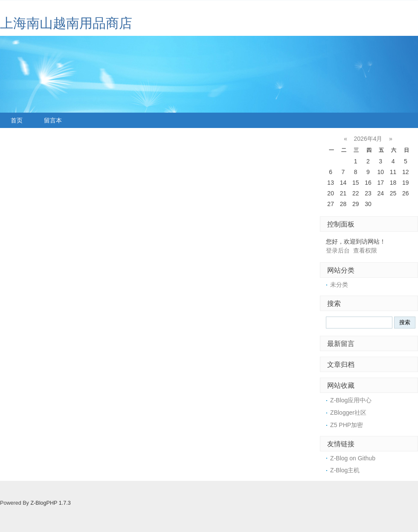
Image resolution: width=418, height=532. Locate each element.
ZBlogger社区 (348, 413)
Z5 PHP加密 (347, 425)
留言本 (53, 120)
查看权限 (365, 250)
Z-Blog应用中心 (351, 400)
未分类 (339, 285)
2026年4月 (368, 139)
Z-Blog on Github (353, 458)
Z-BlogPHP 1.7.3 (50, 503)
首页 (17, 120)
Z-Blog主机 (345, 470)
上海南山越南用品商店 (66, 23)
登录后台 (338, 250)
